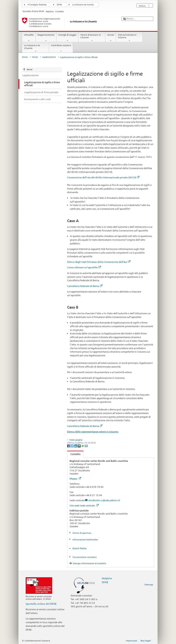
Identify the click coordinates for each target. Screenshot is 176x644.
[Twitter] (72, 446)
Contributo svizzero (61, 48)
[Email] (86, 446)
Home (25, 57)
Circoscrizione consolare (84, 557)
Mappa (75, 479)
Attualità (29, 38)
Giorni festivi (79, 548)
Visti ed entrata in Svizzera (129, 38)
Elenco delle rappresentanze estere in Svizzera (93, 432)
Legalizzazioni (49, 57)
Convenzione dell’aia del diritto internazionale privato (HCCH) (103, 177)
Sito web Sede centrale (84, 505)
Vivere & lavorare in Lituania (92, 38)
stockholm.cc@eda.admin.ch (104, 500)
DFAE (59, 5)
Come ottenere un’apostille (84, 267)
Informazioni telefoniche (85, 540)
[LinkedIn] (76, 446)
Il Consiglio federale (37, 5)
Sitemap (149, 585)
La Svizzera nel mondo (83, 5)
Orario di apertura (82, 533)
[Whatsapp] (83, 446)
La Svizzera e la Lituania (36, 48)
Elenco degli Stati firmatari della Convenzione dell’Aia (99, 262)
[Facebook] (69, 446)
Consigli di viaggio (67, 38)
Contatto (74, 454)
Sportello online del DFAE (41, 604)
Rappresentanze (46, 38)
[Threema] (79, 446)
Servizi (111, 38)
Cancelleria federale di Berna (85, 286)
